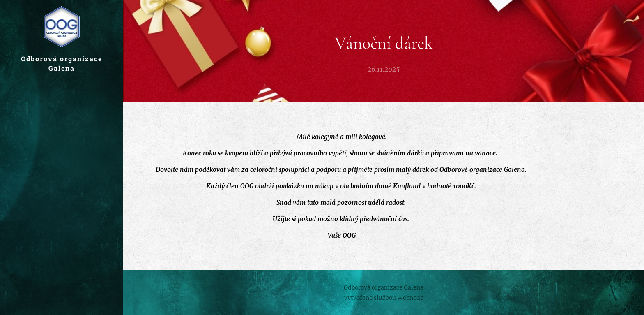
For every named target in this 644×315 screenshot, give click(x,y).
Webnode (410, 298)
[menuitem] (62, 169)
